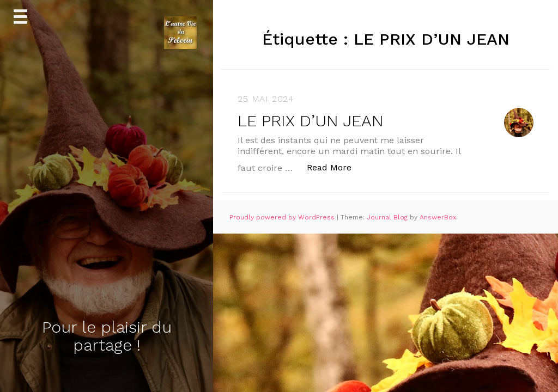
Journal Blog (388, 217)
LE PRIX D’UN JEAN (311, 121)
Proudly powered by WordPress (283, 217)
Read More (335, 167)
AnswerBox (438, 217)
